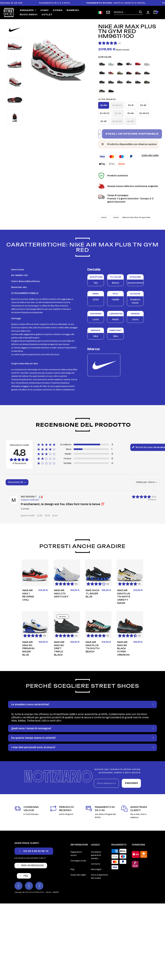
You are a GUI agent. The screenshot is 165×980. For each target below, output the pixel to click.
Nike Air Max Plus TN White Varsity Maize (124, 597)
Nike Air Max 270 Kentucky (61, 594)
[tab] (82, 704)
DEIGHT (56, 892)
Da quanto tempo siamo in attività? (33, 738)
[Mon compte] (148, 12)
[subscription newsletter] (108, 12)
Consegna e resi (78, 861)
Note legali (96, 869)
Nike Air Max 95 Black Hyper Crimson (123, 648)
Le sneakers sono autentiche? (30, 704)
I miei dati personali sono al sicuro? (33, 747)
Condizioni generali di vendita (96, 855)
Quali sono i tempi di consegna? (31, 728)
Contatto (96, 864)
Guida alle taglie (150, 155)
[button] (34, 851)
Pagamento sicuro (76, 854)
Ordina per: (142, 482)
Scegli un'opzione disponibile (132, 134)
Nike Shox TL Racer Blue (92, 594)
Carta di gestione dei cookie (99, 876)
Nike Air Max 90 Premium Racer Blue (28, 648)
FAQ (72, 869)
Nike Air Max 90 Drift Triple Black (59, 648)
